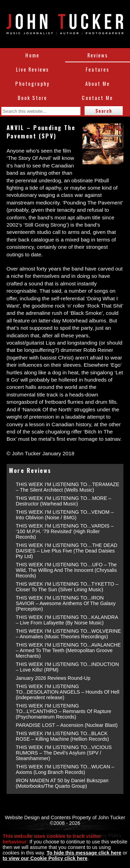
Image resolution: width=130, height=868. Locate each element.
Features (97, 69)
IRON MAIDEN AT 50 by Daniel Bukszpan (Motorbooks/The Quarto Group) (62, 783)
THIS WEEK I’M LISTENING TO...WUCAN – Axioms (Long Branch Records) (65, 769)
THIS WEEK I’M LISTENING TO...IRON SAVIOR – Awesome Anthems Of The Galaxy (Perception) (66, 603)
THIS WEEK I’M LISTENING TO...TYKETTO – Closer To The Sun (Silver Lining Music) (67, 587)
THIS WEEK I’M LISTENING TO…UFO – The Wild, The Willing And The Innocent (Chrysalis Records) (66, 570)
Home (32, 55)
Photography (32, 84)
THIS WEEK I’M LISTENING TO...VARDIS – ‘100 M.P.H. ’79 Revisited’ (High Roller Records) (65, 531)
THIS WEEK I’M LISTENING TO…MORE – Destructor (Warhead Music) (64, 501)
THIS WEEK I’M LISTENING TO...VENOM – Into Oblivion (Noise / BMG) (65, 515)
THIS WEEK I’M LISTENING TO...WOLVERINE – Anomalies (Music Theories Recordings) (68, 634)
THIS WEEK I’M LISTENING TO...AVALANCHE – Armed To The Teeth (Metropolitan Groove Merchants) (68, 650)
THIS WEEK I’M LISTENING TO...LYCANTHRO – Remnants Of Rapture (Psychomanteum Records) (64, 711)
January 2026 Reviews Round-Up (53, 678)
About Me (98, 84)
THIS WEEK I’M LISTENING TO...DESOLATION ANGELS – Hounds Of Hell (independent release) (68, 692)
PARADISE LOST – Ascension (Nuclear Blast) (67, 725)
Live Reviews (32, 69)
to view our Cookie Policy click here (45, 858)
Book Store (33, 98)
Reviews (98, 55)
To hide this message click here (84, 853)
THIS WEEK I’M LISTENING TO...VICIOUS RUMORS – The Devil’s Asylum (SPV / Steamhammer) (64, 753)
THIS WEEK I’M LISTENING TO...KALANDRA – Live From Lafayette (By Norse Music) (67, 620)
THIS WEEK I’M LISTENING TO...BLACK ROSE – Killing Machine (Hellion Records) (63, 736)
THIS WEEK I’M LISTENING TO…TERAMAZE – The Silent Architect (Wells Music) (68, 487)
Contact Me (97, 98)
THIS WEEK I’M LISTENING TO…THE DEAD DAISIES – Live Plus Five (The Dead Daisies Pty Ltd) (67, 551)
